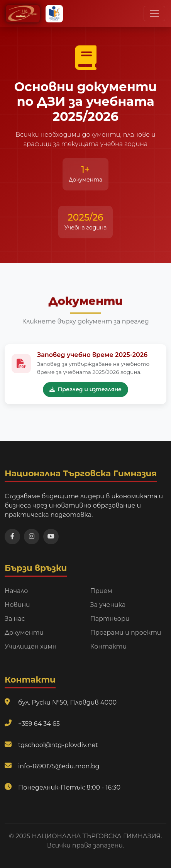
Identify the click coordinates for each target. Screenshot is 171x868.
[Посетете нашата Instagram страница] (32, 537)
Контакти (109, 646)
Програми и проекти (126, 633)
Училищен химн (31, 646)
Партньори (110, 619)
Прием (101, 591)
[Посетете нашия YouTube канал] (51, 537)
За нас (15, 619)
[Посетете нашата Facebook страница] (12, 537)
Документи (24, 633)
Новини (17, 605)
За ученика (108, 605)
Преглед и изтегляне (85, 391)
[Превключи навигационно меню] (154, 14)
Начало (16, 591)
